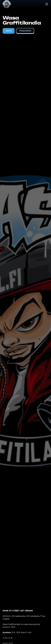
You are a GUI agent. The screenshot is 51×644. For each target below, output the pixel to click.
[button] (46, 4)
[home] (7, 4)
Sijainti (9, 31)
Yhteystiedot (25, 31)
